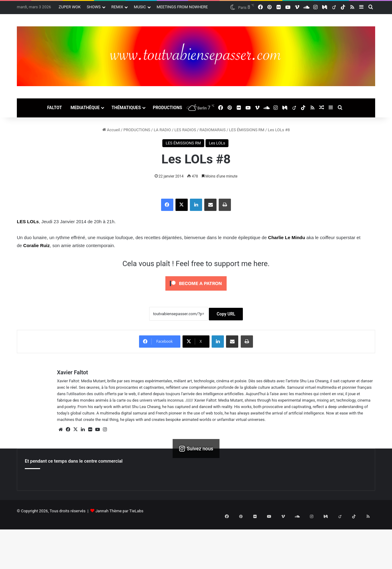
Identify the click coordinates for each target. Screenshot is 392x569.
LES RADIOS (185, 130)
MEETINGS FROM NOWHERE (182, 7)
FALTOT (55, 108)
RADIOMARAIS (213, 130)
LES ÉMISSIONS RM (247, 130)
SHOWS (94, 7)
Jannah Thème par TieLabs (119, 511)
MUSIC (140, 7)
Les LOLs (217, 143)
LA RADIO (162, 130)
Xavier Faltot (72, 372)
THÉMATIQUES (126, 108)
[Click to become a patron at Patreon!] (196, 292)
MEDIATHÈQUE (85, 108)
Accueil (111, 130)
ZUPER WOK (70, 7)
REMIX (117, 7)
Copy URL (226, 314)
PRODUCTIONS (168, 108)
